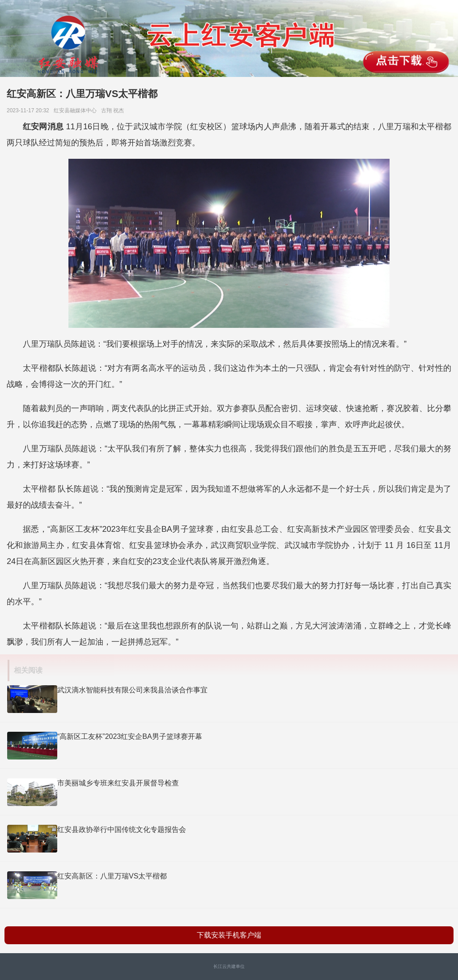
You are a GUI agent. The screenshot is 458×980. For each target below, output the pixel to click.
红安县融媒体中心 (77, 110)
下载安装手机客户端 (229, 935)
